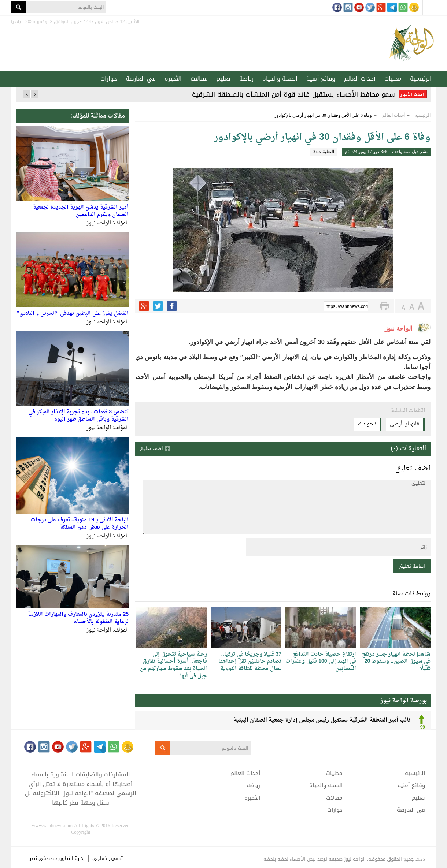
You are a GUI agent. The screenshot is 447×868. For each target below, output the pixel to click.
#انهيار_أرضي (405, 424)
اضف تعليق (152, 449)
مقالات (199, 79)
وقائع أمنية (321, 79)
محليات (393, 79)
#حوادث (367, 424)
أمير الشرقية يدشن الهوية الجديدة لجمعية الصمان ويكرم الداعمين (81, 211)
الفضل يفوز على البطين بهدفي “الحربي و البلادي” (73, 314)
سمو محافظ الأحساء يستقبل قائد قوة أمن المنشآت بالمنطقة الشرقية (293, 94)
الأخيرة (173, 79)
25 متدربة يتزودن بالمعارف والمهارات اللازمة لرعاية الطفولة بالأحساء (78, 618)
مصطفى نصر (44, 858)
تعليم (223, 79)
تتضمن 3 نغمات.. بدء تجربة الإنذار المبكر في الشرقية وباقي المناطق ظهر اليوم (79, 416)
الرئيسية (421, 79)
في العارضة (141, 79)
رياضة (246, 79)
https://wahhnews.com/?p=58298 (347, 307)
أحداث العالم (360, 79)
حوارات (109, 79)
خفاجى (100, 858)
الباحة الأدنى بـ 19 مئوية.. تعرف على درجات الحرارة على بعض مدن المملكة (80, 524)
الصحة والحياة (280, 79)
